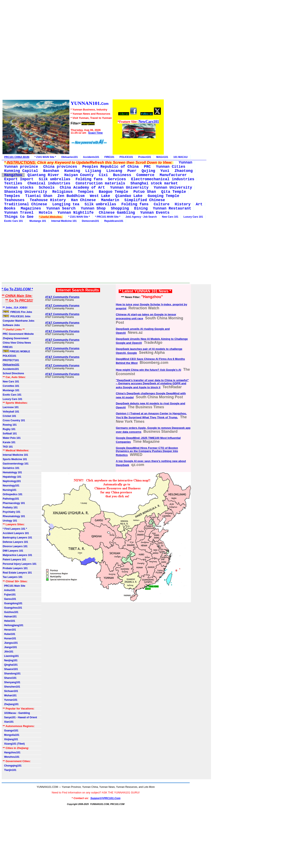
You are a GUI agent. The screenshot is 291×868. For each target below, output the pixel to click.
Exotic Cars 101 (13, 221)
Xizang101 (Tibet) (14, 744)
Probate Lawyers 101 (15, 568)
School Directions (13, 373)
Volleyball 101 (11, 412)
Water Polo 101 (12, 438)
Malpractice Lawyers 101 (17, 555)
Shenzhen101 (11, 687)
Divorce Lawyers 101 (15, 546)
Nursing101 (10, 490)
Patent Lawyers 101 (14, 560)
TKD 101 (8, 447)
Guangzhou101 (12, 608)
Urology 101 (10, 521)
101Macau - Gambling (16, 713)
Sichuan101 (10, 691)
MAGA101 (162, 157)
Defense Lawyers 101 (15, 542)
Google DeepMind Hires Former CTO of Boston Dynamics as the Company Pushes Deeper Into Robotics (147, 451)
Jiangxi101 (10, 647)
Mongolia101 (11, 735)
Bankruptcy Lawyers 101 (17, 538)
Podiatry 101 (10, 508)
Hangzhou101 (12, 753)
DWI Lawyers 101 (13, 551)
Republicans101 (114, 221)
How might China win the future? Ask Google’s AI (148, 370)
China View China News (17, 343)
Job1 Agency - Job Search (141, 217)
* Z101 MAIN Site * (45, 157)
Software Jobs (12, 325)
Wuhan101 (10, 695)
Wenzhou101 (11, 757)
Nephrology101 (12, 481)
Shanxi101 (10, 678)
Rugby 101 (9, 429)
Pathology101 (11, 499)
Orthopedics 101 (13, 494)
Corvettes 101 (11, 386)
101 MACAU (180, 157)
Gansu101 (9, 599)
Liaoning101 (11, 656)
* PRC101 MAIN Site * (108, 217)
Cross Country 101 (14, 420)
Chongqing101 (12, 766)
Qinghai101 (10, 665)
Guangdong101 (13, 603)
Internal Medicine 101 (64, 221)
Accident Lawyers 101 (16, 533)
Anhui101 (9, 590)
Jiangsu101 (10, 643)
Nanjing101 (10, 660)
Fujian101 (9, 595)
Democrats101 (90, 221)
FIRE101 (109, 157)
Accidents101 (91, 157)
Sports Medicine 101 (15, 459)
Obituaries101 (69, 157)
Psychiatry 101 (11, 512)
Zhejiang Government (16, 338)
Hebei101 (9, 621)
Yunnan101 (10, 700)
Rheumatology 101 (14, 516)
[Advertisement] (83, 50)
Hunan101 (9, 638)
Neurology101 (11, 486)
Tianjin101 (10, 770)
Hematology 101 (12, 472)
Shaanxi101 (10, 669)
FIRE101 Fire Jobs (18, 312)
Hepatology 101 (12, 477)
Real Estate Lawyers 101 (17, 573)
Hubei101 (9, 634)
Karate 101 (9, 442)
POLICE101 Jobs (17, 316)
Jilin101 (8, 652)
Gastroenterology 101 (16, 464)
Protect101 (145, 157)
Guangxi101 (11, 731)
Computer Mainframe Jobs (18, 321)
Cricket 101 (9, 416)
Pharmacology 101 (14, 503)
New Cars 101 (170, 217)
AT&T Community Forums (62, 297)
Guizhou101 (11, 612)
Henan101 (9, 630)
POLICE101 (126, 157)
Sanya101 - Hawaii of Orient (20, 717)
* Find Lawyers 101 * (15, 529)
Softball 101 (10, 434)
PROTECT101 (11, 360)
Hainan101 (10, 617)
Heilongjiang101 (13, 625)
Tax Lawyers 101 (13, 577)
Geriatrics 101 (11, 468)
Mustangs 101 (37, 221)
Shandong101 (12, 674)
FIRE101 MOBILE (16, 351)
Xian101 (8, 722)
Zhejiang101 (11, 704)
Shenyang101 (11, 682)
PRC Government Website (18, 334)
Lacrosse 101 (11, 407)
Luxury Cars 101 (193, 217)
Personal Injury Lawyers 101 (20, 564)
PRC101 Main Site (14, 586)
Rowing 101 (10, 425)
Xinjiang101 (10, 739)
